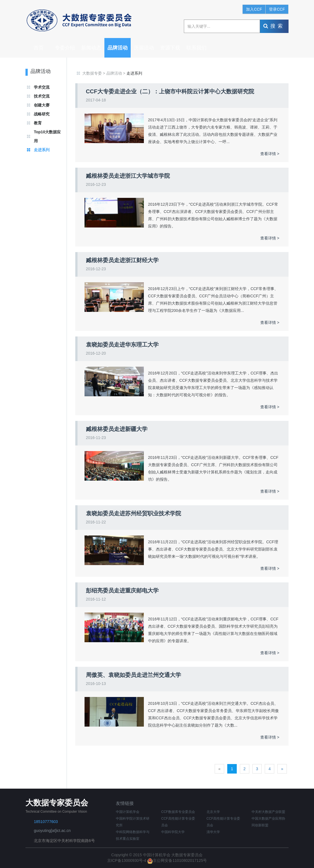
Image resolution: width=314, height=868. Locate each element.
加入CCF (254, 9)
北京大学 (213, 812)
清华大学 (213, 832)
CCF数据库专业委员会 (178, 812)
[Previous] (219, 769)
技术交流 (42, 96)
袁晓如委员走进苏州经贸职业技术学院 (133, 513)
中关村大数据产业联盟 (268, 812)
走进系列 (42, 150)
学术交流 (42, 87)
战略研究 (42, 114)
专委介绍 (65, 48)
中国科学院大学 (173, 832)
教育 (38, 123)
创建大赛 (42, 105)
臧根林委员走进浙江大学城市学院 (128, 176)
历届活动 (144, 48)
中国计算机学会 (128, 812)
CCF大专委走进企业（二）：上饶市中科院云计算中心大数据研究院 (170, 91)
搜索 (274, 26)
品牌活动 (118, 48)
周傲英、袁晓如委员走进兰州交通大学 (133, 675)
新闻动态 (91, 48)
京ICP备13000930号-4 (127, 860)
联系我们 (196, 48)
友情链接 (125, 803)
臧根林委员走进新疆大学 (117, 429)
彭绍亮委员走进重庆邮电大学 (122, 590)
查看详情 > (270, 154)
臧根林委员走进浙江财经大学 (122, 260)
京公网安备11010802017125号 (177, 860)
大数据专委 (92, 73)
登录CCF (277, 9)
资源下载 (170, 48)
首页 (39, 48)
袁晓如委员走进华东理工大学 (122, 345)
